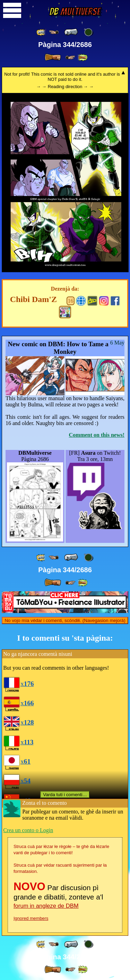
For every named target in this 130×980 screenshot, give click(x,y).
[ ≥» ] (70, 58)
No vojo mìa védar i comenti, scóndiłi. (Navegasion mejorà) (65, 620)
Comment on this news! (97, 435)
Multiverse (75, 12)
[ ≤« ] (54, 32)
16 (71, 301)
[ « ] (71, 32)
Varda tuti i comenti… (65, 795)
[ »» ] (83, 58)
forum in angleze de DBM (46, 906)
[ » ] (53, 57)
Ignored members (31, 918)
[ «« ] (41, 32)
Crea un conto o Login (28, 830)
